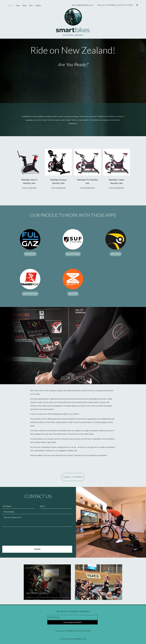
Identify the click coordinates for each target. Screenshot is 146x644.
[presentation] (20, 536)
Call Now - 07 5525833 (73, 477)
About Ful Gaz (30, 254)
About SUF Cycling (73, 254)
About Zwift (73, 294)
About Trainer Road (30, 294)
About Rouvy (116, 254)
